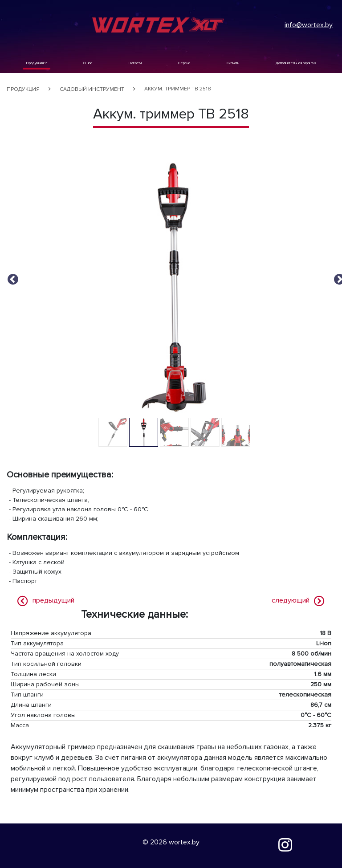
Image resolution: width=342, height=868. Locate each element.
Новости (135, 63)
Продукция (23, 89)
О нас (88, 63)
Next (338, 278)
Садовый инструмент (92, 89)
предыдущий (53, 600)
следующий (291, 600)
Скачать (233, 63)
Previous (11, 278)
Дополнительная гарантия (296, 63)
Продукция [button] (37, 63)
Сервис (184, 63)
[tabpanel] (174, 287)
